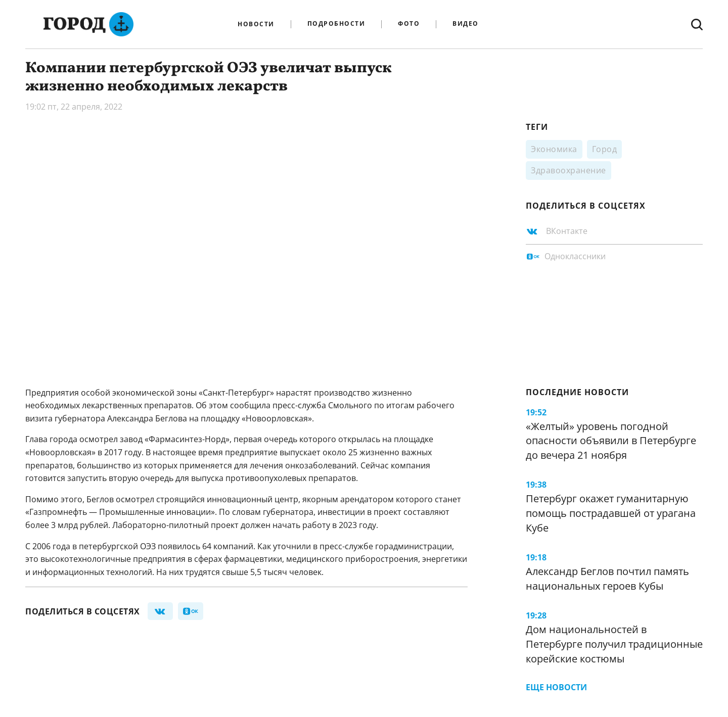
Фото (409, 24)
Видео (466, 24)
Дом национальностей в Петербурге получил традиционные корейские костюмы (614, 644)
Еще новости (556, 687)
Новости (256, 24)
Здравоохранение (568, 170)
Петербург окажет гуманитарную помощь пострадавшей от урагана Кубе (611, 513)
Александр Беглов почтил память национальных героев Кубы (607, 579)
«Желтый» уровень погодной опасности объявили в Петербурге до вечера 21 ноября (611, 441)
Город (605, 149)
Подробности (336, 24)
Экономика (554, 149)
